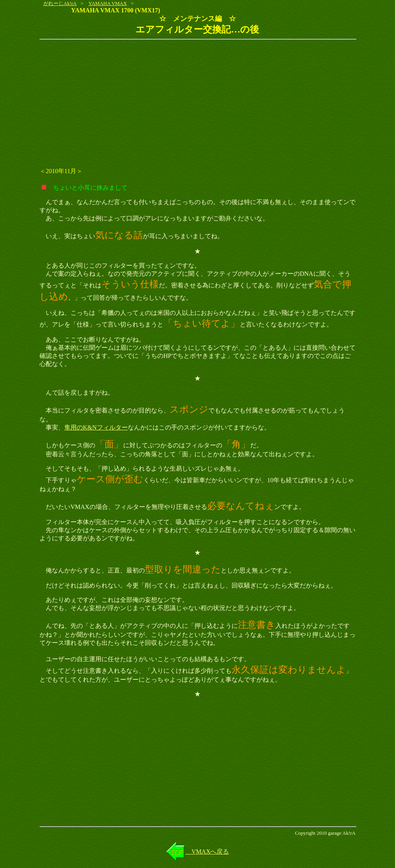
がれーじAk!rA (60, 3)
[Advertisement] (197, 100)
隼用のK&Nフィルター (96, 427)
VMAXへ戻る (207, 852)
